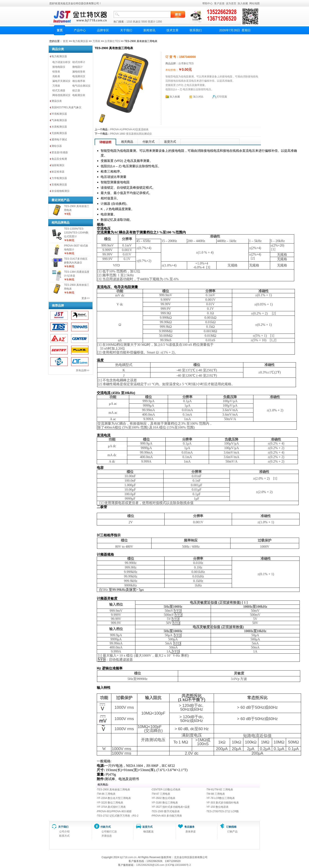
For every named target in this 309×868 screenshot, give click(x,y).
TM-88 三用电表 (216, 794)
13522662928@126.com (150, 865)
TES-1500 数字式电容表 (166, 811)
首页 (60, 30)
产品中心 (80, 30)
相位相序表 (79, 81)
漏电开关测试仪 (61, 81)
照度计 (152, 22)
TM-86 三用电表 (106, 794)
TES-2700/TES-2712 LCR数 (223, 811)
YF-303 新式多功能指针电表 (223, 803)
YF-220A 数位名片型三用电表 (114, 798)
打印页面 (222, 97)
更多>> (86, 298)
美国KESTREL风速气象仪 (66, 107)
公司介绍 (64, 832)
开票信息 (107, 836)
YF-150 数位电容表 (217, 807)
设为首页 (231, 3)
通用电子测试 (59, 140)
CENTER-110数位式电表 (166, 790)
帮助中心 (208, 3)
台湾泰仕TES (112, 41)
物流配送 (148, 832)
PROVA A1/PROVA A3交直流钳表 (129, 129)
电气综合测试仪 (81, 86)
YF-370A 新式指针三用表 (111, 807)
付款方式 (148, 142)
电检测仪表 (79, 95)
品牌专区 (103, 30)
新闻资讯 (149, 30)
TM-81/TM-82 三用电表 (220, 790)
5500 (144, 22)
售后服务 (189, 827)
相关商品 (127, 142)
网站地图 (254, 3)
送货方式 (170, 142)
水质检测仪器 (59, 127)
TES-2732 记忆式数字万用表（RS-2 (118, 816)
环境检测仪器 (59, 114)
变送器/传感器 (60, 152)
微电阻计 (77, 67)
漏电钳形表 (79, 72)
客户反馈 (219, 3)
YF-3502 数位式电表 (163, 798)
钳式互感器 (59, 90)
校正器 (76, 90)
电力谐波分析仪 (61, 62)
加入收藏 (243, 3)
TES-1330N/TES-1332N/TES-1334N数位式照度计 (76, 233)
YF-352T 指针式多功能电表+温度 (171, 807)
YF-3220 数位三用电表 (110, 803)
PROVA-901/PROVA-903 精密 (114, 811)
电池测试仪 (79, 76)
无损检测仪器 (59, 133)
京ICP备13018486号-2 (178, 865)
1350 (159, 22)
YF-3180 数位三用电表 (165, 803)
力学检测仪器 (59, 178)
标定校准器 (58, 172)
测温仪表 (57, 101)
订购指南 (231, 827)
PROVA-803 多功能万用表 (167, 816)
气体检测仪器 (59, 120)
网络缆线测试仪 (61, 95)
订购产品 (232, 832)
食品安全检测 (59, 159)
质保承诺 (191, 832)
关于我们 (126, 30)
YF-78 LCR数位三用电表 (221, 798)
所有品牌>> (83, 370)
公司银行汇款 (109, 832)
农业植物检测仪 (61, 191)
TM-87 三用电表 (161, 794)
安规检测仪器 (59, 185)
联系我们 (196, 30)
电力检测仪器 (80, 41)
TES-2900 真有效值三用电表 (113, 790)
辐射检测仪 (58, 165)
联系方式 (64, 836)
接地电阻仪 (59, 67)
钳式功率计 (79, 62)
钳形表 (56, 72)
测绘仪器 (57, 146)
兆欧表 (56, 76)
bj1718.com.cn (128, 857)
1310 (129, 22)
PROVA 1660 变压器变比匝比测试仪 (131, 134)
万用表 (96, 41)
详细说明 (105, 142)
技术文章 (173, 30)
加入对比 (198, 97)
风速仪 (137, 22)
